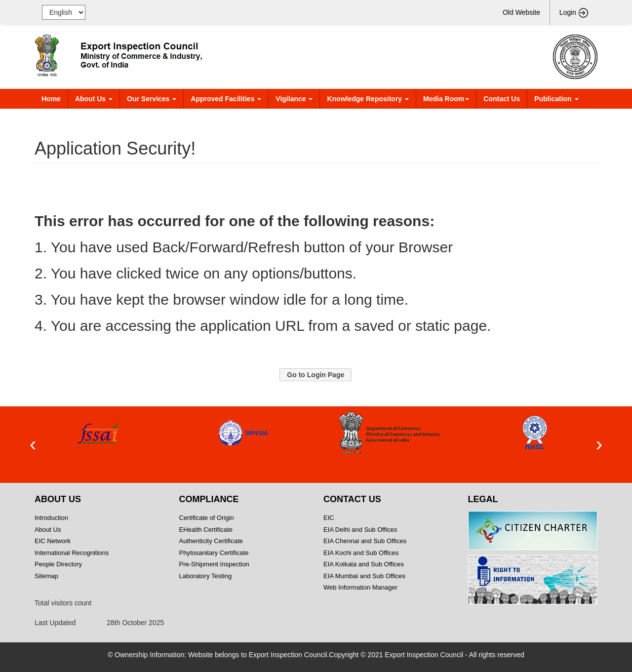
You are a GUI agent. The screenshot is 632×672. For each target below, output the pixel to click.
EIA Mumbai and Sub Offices (364, 576)
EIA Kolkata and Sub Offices (364, 564)
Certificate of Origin (207, 518)
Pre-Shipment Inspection (214, 564)
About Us (94, 99)
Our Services (152, 99)
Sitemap (79, 576)
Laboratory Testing (206, 576)
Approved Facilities (226, 99)
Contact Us (502, 99)
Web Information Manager (360, 587)
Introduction (51, 518)
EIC (329, 518)
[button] (316, 375)
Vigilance (294, 99)
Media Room (446, 99)
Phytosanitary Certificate (214, 553)
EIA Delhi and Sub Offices (360, 530)
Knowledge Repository (368, 99)
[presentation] (33, 445)
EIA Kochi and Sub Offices (361, 553)
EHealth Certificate (206, 530)
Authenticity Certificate (211, 541)
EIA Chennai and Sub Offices (365, 541)
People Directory (58, 564)
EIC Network (53, 541)
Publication (556, 99)
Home (51, 99)
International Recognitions (72, 553)
